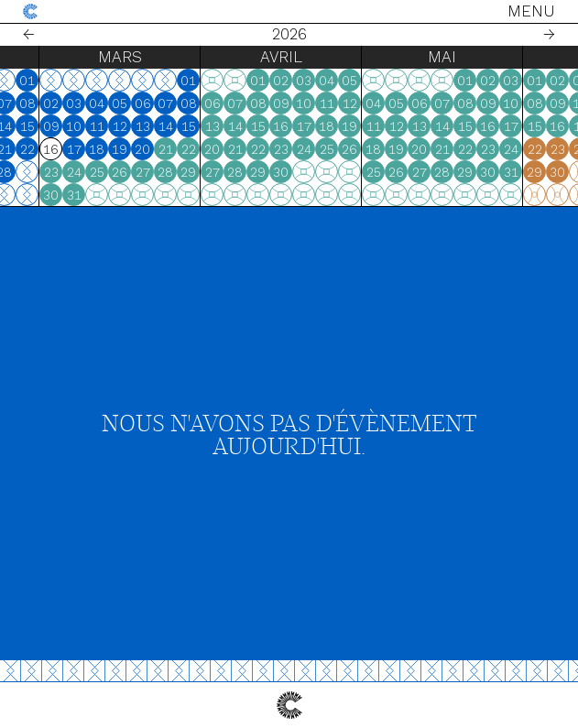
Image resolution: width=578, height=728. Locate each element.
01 (103, 81)
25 (12, 172)
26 (34, 172)
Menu (531, 11)
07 (80, 103)
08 (104, 103)
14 (81, 126)
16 (357, 126)
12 (35, 126)
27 (58, 172)
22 (104, 149)
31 (150, 195)
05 (34, 103)
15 (104, 126)
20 (57, 149)
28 (80, 172)
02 (127, 103)
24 (150, 172)
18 (11, 149)
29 (264, 172)
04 (11, 103)
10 (150, 126)
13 (58, 126)
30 (127, 195)
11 (12, 126)
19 (34, 149)
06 (58, 103)
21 (81, 149)
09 (127, 126)
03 (150, 103)
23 (127, 172)
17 (150, 149)
